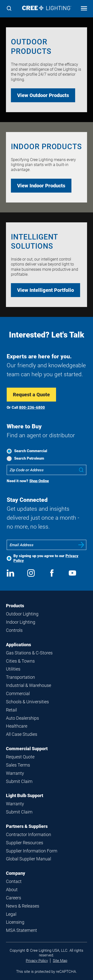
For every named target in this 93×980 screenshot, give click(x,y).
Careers (14, 898)
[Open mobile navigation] (84, 9)
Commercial (18, 693)
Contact (14, 881)
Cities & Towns (20, 661)
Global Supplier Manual (29, 859)
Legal (11, 914)
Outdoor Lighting (22, 614)
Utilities (13, 669)
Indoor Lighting (21, 622)
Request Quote (20, 757)
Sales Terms (18, 765)
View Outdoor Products (43, 95)
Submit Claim (19, 781)
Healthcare (17, 726)
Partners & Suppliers (27, 826)
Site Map (60, 961)
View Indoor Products (41, 186)
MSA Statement (21, 930)
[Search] (9, 9)
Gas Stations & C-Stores (29, 653)
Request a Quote (31, 395)
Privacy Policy (37, 961)
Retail (11, 710)
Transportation (20, 677)
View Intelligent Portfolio (46, 290)
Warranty (15, 773)
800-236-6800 (32, 407)
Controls (14, 630)
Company (15, 873)
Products (15, 606)
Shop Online (39, 481)
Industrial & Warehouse (29, 685)
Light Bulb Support (25, 795)
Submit (81, 545)
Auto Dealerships (22, 718)
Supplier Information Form (32, 851)
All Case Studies (22, 734)
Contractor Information (29, 834)
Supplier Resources (25, 843)
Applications (18, 645)
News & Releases (23, 906)
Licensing (15, 922)
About (12, 890)
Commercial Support (27, 749)
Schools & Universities (27, 702)
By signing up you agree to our (46, 558)
